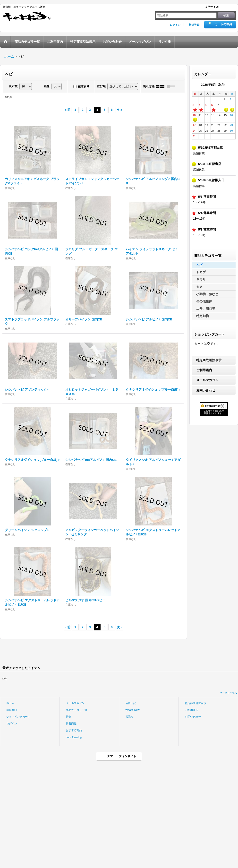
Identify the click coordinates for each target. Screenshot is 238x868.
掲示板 (129, 717)
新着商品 (71, 723)
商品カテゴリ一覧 (76, 710)
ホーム (10, 703)
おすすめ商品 (74, 730)
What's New (132, 710)
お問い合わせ (206, 390)
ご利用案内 (204, 370)
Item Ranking (74, 737)
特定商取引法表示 (209, 360)
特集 (68, 717)
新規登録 (194, 25)
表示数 (14, 86)
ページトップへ (228, 693)
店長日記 (131, 703)
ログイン (175, 25)
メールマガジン (207, 380)
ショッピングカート (18, 717)
